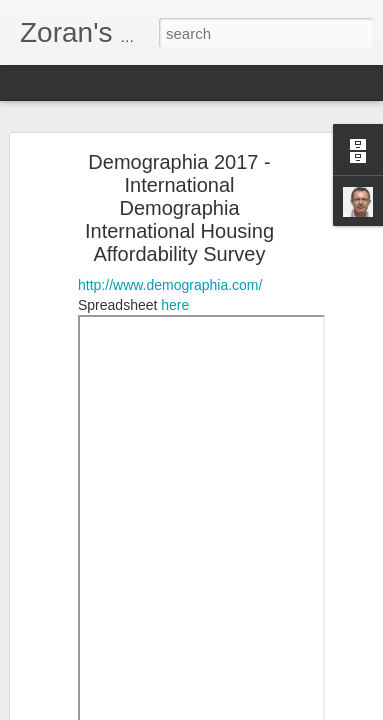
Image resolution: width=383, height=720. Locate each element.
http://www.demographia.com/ (170, 271)
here (175, 291)
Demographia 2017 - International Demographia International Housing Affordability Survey (179, 194)
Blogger (290, 709)
